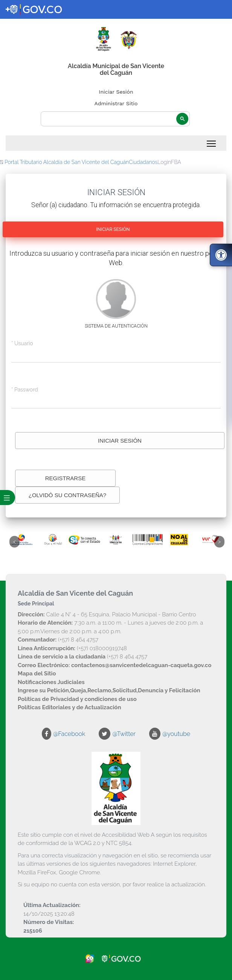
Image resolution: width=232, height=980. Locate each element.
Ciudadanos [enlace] (143, 162)
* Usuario (22, 343)
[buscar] (115, 119)
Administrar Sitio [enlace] (116, 103)
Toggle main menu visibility (212, 141)
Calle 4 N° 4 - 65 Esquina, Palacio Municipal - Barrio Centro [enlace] (107, 614)
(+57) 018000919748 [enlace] (72, 648)
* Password (25, 390)
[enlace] (8, 9)
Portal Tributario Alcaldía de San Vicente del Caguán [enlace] (67, 162)
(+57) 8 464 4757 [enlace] (58, 640)
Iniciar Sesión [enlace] (116, 92)
